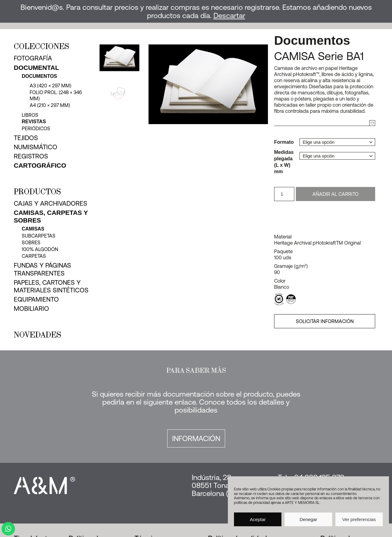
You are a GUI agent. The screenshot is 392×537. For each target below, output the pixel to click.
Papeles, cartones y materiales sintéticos (51, 286)
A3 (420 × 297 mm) (51, 86)
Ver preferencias (359, 519)
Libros (30, 115)
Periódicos (36, 128)
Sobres (31, 242)
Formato (284, 142)
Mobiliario (31, 308)
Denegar (308, 519)
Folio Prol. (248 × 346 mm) (56, 95)
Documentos (39, 76)
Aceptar (258, 519)
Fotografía (33, 58)
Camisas (33, 229)
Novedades (38, 335)
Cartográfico (40, 165)
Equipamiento (36, 299)
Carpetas (34, 256)
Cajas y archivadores (51, 203)
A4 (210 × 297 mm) (50, 105)
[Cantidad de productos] (284, 194)
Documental (36, 68)
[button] (263, 84)
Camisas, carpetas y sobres (51, 216)
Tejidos (26, 138)
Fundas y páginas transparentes (42, 269)
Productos (37, 192)
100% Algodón (40, 249)
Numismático (36, 147)
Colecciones (41, 46)
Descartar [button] (229, 15)
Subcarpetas (39, 236)
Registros (31, 156)
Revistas (34, 122)
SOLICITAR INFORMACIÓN (325, 321)
